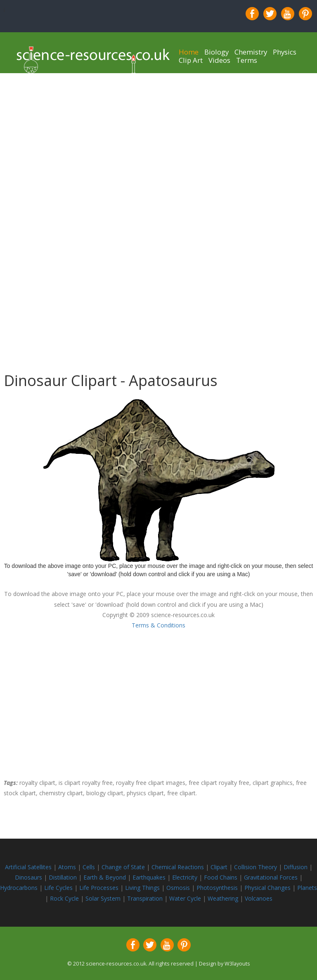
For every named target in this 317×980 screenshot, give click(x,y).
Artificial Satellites (28, 867)
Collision (246, 867)
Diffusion (296, 867)
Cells (89, 867)
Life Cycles (59, 888)
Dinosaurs (28, 877)
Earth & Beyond (105, 877)
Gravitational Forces (272, 877)
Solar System (104, 898)
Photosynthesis (217, 888)
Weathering (224, 898)
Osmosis (179, 888)
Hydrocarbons (20, 888)
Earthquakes (149, 877)
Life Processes (100, 888)
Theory (268, 867)
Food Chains (221, 877)
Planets (307, 888)
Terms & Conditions (158, 625)
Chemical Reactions (179, 867)
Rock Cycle (65, 898)
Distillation (64, 877)
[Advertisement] (158, 131)
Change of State (124, 867)
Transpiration (146, 898)
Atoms (68, 867)
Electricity (186, 877)
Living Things (143, 888)
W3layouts (237, 964)
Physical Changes (267, 888)
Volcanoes (259, 898)
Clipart (220, 867)
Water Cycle (185, 898)
